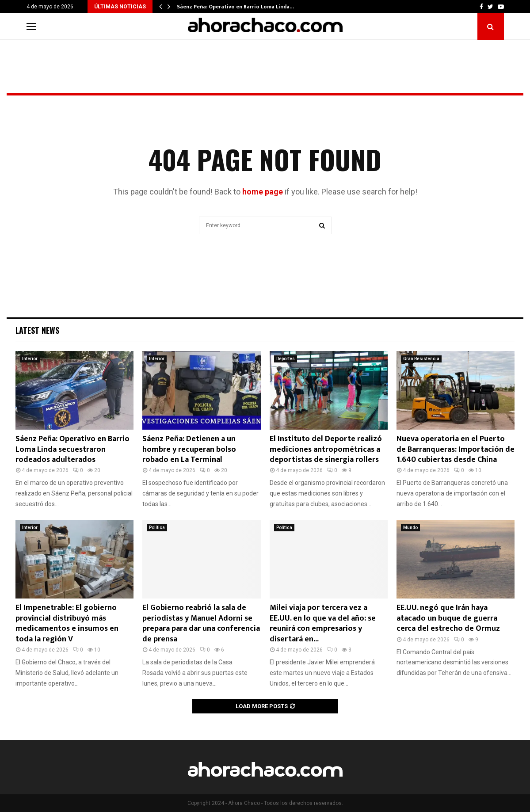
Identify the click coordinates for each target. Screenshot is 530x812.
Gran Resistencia (421, 359)
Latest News (37, 330)
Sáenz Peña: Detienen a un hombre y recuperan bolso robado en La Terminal (189, 449)
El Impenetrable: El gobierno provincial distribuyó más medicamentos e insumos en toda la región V (67, 623)
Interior (30, 359)
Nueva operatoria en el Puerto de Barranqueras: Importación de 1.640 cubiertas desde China (456, 449)
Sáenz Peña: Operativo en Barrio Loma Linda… (235, 7)
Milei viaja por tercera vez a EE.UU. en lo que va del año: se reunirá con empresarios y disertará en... (323, 623)
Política (157, 528)
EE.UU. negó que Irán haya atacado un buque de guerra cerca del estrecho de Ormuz (448, 618)
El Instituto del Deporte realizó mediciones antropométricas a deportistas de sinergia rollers (326, 449)
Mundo (410, 528)
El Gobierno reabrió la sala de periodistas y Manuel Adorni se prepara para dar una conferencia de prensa (201, 623)
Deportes (286, 359)
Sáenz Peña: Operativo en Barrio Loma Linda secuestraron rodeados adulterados (72, 449)
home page (263, 192)
